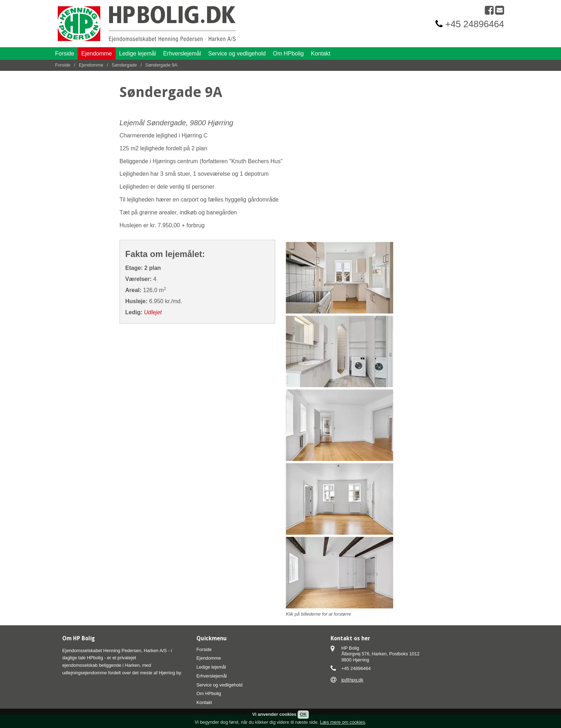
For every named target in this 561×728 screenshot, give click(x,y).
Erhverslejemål (182, 54)
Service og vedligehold (237, 54)
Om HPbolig (288, 54)
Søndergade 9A (161, 65)
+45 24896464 (475, 24)
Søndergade (124, 65)
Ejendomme (96, 54)
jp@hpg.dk (352, 680)
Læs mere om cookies (342, 722)
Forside (65, 54)
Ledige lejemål (138, 54)
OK (303, 714)
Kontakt (321, 54)
